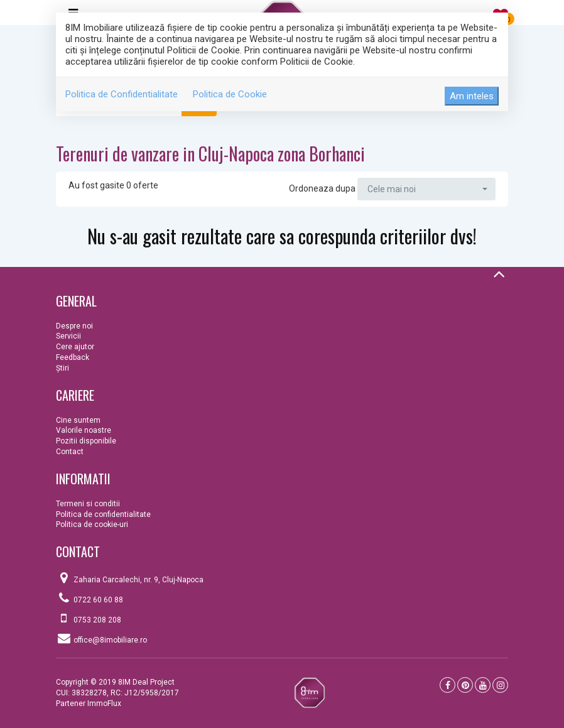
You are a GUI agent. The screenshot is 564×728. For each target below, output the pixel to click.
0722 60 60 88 (98, 600)
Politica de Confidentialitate (122, 94)
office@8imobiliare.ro (110, 640)
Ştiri (62, 368)
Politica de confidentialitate (103, 514)
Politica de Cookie (230, 94)
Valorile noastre (84, 430)
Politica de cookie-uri (92, 524)
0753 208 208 (97, 620)
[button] (426, 189)
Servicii (68, 336)
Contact (70, 452)
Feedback (73, 357)
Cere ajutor (75, 347)
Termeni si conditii (88, 504)
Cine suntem (78, 420)
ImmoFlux (104, 704)
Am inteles (472, 96)
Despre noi (74, 326)
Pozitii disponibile (86, 441)
